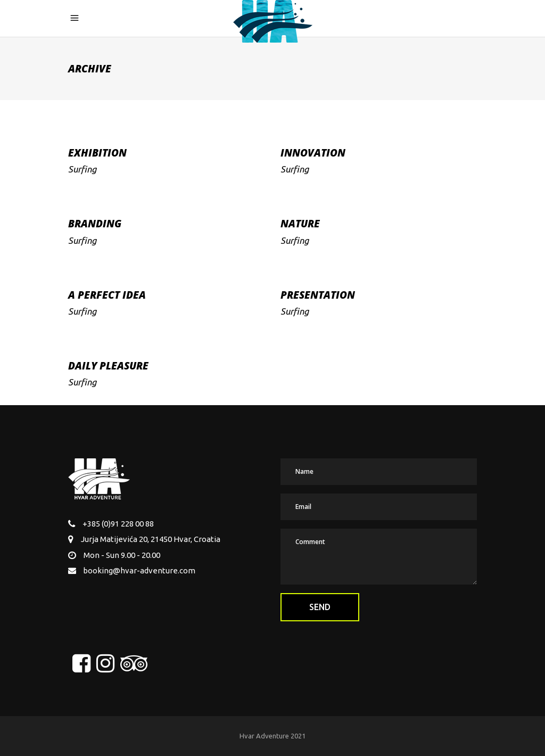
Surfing (82, 169)
